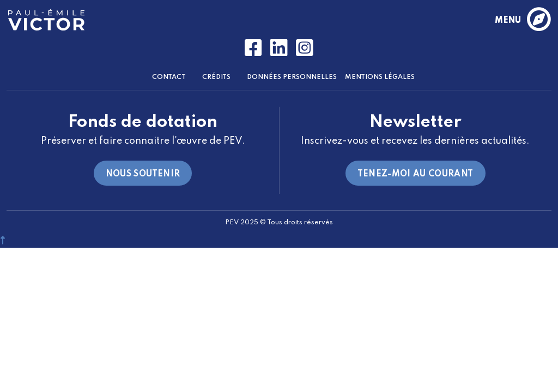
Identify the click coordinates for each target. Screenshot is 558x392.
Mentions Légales (380, 77)
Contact (169, 77)
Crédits (216, 77)
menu (522, 20)
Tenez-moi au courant (416, 174)
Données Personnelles (292, 77)
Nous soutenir (143, 174)
